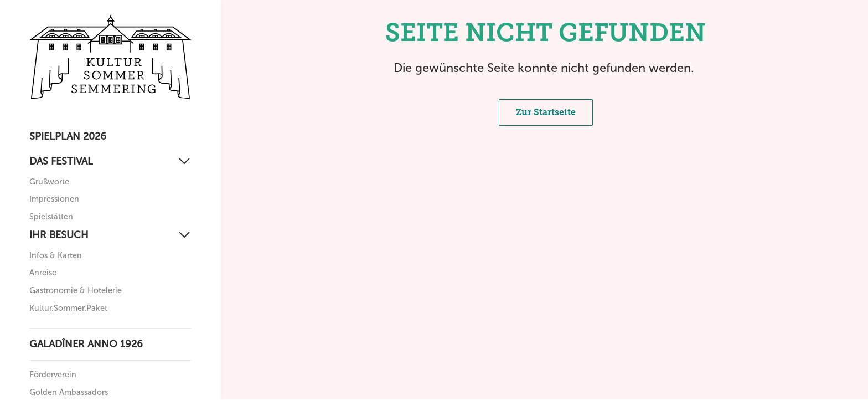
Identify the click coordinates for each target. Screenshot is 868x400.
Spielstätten (51, 217)
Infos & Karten (56, 255)
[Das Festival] (110, 161)
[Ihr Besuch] (110, 235)
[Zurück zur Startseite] (110, 57)
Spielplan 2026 (68, 136)
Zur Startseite (546, 112)
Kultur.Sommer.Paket (68, 308)
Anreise (43, 273)
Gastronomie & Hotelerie (76, 290)
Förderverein (53, 375)
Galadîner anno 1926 (86, 344)
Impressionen (54, 199)
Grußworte (49, 182)
